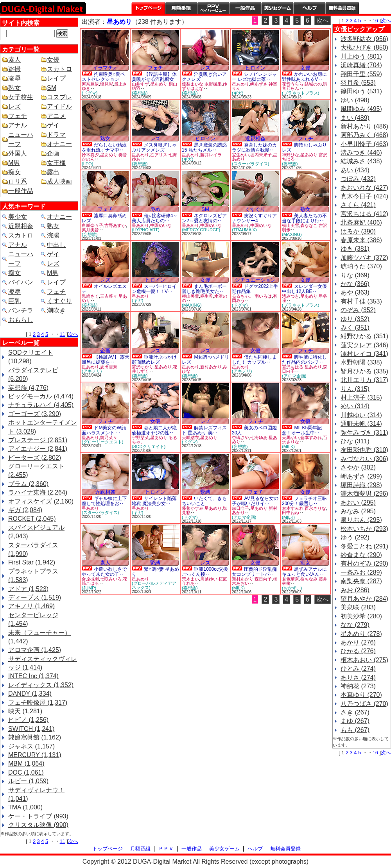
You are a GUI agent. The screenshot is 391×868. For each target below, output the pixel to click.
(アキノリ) (92, 371)
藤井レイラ (211, 155)
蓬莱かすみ (193, 508)
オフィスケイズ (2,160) (41, 501)
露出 (53, 172)
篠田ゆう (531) (361, 91)
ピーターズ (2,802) (35, 458)
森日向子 (240, 508)
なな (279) (355, 625)
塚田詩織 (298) (361, 485)
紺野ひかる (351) (364, 336)
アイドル (59, 106)
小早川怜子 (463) (364, 144)
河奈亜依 (90, 84)
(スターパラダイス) (250, 164)
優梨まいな (193, 84)
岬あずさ (259, 84)
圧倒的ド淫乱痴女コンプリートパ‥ (254, 572)
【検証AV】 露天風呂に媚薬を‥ (106, 360)
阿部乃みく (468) (364, 135)
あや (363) (355, 292)
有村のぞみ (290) (364, 563)
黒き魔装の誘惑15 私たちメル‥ (204, 147)
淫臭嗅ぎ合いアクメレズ (204, 77)
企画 (53, 153)
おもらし (21, 320)
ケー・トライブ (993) (38, 816)
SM (52, 88)
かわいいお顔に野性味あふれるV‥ (304, 77)
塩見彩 (107, 84)
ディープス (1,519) (35, 597)
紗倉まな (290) (361, 555)
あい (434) (355, 170)
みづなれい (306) (364, 459)
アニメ (56, 116)
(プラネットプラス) (300, 93)
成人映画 (59, 181)
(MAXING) (292, 234)
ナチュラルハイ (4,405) (41, 405)
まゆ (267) (355, 721)
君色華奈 (291, 579)
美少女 (18, 217)
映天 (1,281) (25, 711)
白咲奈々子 (92, 225)
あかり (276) (358, 642)
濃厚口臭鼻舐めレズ (104, 218)
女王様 (56, 163)
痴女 (14, 172)
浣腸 (53, 235)
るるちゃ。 (243, 296)
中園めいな (161, 225)
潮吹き (56, 310)
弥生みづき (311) (364, 433)
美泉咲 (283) (358, 607)
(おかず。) (292, 588)
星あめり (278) (361, 634)
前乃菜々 (109, 438)
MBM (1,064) (26, 764)
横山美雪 (291, 225)
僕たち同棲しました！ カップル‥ (254, 360)
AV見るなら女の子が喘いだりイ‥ (255, 501)
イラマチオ (105, 68)
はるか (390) (358, 231)
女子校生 (21, 97)
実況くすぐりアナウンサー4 (254, 218)
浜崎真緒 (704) (361, 65)
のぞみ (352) (358, 310)
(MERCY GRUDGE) (201, 230)
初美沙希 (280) (361, 616)
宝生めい (240, 155)
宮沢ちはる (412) (364, 214)
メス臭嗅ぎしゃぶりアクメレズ (154, 147)
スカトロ (59, 69)
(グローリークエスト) (102, 442)
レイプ (56, 78)
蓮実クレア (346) (364, 345)
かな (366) (355, 284)
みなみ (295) (358, 511)
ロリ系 (18, 181)
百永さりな (315, 508)
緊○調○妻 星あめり (155, 572)
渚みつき (291, 296)
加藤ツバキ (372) (364, 258)
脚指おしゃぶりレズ (304, 147)
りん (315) (355, 389)
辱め (155, 209)
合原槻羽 (90, 579)
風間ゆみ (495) (361, 109)
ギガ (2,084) (25, 510)
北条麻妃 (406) (361, 222)
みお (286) (355, 590)
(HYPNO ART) (146, 230)
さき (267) (355, 712)
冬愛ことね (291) (364, 546)
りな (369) (355, 275)
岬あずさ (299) (361, 476)
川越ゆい (209, 579)
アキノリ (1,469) (31, 606)
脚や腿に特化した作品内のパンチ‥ (304, 360)
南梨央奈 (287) (361, 581)
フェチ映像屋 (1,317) (38, 703)
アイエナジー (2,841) (38, 449)
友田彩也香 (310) (364, 450)
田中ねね (291, 513)
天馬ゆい (291, 438)
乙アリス (159, 155)
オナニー (59, 144)
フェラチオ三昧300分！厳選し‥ (304, 501)
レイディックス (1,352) (41, 685)
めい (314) (355, 406)
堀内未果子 (261, 155)
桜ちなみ (309, 579)
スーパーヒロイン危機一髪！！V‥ (154, 289)
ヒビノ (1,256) (28, 720)
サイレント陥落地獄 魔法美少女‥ (154, 501)
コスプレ (59, 97)
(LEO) (87, 164)
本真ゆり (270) (361, 695)
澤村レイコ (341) (364, 354)
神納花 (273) (358, 686)
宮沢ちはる (293, 367)
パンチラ (21, 310)
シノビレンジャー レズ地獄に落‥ (254, 77)
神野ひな (291, 155)
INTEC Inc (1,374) (33, 676)
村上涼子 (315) (361, 397)
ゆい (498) (355, 100)
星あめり (159, 84)
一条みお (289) (361, 572)
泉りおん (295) (361, 520)
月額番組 (181, 8)
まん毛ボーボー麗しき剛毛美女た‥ (204, 289)
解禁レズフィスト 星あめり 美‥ (204, 430)
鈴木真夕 (90, 155)
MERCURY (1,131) (35, 755)
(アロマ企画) (294, 376)
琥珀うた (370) (361, 266)
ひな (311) (355, 441)
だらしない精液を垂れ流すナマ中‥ (104, 147)
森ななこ (309, 225)
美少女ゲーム (277, 8)
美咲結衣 (190, 438)
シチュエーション (255, 280)
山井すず (140, 84)
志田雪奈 (109, 367)
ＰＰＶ (166, 849)
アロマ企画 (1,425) (35, 650)
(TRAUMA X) (244, 230)
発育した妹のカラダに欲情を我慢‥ (254, 147)
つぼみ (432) (358, 179)
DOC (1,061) (26, 772)
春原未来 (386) (361, 240)
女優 (53, 60)
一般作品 (245, 8)
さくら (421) (358, 205)
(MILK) (288, 447)
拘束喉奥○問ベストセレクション (103, 77)
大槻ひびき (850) (364, 47)
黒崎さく (90, 296)
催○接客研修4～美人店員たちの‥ (155, 218)
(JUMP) (89, 588)
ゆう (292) (355, 537)
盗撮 (14, 69)
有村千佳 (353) (361, 301)
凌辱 (14, 78)
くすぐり (59, 301)
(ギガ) (238, 93)
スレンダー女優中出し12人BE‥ (304, 289)
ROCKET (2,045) (32, 519)
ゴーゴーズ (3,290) (35, 414)
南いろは (263, 296)
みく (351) (355, 328)
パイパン (21, 282)
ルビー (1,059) (28, 781)
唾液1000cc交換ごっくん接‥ (205, 572)
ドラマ (56, 135)
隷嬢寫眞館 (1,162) (35, 737)
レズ (14, 106)
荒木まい (190, 579)
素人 (14, 60)
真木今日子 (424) (364, 196)
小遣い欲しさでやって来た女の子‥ (104, 572)
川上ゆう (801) (361, 56)
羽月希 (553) (358, 83)
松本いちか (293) (364, 529)
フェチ (18, 116)
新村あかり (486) (364, 126)
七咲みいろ (111, 579)
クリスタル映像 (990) (38, 825)
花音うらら (293, 84)
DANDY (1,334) (30, 694)
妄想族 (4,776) (28, 388)
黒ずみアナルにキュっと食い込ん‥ (304, 572)
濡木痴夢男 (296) (364, 494)
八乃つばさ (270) (364, 704)
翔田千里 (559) (361, 74)
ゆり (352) (355, 319)
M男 (14, 163)
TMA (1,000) (25, 807)
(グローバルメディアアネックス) (154, 585)
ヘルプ (309, 8)
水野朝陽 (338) (361, 362)
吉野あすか (115, 225)
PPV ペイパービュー (213, 8)
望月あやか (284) (364, 599)
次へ (73, 334)
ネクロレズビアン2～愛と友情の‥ (204, 218)
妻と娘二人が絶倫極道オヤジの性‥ (154, 430)
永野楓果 (213, 84)
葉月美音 (90, 230)
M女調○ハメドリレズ (205, 360)
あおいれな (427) (364, 188)
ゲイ (53, 125)
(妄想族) (140, 93)
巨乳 (14, 301)
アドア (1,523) (28, 589)
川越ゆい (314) (361, 415)
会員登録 (342, 8)
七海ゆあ (259, 438)
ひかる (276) (358, 651)
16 (375, 21)
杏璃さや (240, 438)
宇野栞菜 (140, 438)
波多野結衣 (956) (364, 39)
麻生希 (207, 296)
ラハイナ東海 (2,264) (38, 492)
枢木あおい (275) (364, 660)
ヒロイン (255, 68)
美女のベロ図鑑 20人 (254, 430)
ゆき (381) (355, 249)
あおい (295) (358, 503)
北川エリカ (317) (364, 380)
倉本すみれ (311, 438)
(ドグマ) (90, 93)
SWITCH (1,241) (31, 729)
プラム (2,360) (28, 484)
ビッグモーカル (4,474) (41, 396)
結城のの (313, 84)
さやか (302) (358, 467)
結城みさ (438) (361, 161)
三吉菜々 (109, 296)
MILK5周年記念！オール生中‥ (302, 430)
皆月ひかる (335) (364, 371)
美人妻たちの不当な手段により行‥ (304, 218)
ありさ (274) (358, 678)
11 (63, 334)
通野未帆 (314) (361, 424)
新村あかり (211, 367)
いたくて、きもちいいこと (204, 501)
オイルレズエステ (104, 289)
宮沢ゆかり (143, 367)
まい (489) (355, 118)
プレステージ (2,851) (38, 440)
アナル (18, 125)
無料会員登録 (285, 849)
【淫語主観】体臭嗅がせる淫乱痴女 (154, 77)
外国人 (18, 153)
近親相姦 (21, 226)
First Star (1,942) (32, 562)
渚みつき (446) (361, 153)
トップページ (148, 8)
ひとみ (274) (358, 669)
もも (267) (355, 730)
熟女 (14, 88)
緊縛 (205, 492)
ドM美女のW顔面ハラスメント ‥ (104, 430)
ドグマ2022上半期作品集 (255, 289)
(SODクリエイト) (149, 447)
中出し (56, 245)
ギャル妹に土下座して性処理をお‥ (104, 501)
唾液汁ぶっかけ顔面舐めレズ (154, 360)
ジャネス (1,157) (31, 746)
